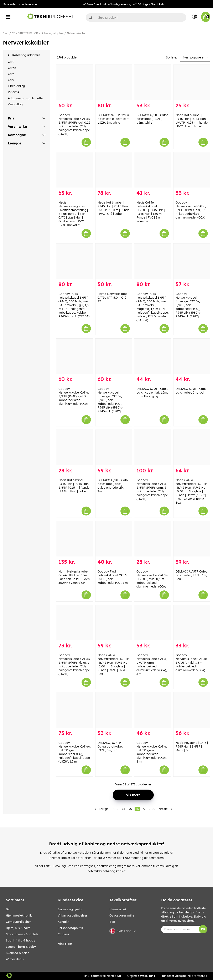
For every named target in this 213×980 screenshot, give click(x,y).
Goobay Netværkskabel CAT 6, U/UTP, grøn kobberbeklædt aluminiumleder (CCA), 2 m (152, 752)
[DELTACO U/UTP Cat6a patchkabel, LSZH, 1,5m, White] (153, 82)
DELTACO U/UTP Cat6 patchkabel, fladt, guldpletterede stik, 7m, (113, 486)
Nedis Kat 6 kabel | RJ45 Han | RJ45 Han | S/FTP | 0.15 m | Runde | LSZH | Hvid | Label (74, 486)
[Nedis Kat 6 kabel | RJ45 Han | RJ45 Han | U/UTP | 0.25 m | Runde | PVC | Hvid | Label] (192, 82)
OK (203, 929)
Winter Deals (15, 959)
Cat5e (12, 68)
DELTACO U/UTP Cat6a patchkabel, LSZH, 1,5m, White (152, 119)
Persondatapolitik (70, 928)
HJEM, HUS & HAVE (18, 928)
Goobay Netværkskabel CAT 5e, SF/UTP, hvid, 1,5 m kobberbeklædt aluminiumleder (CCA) (192, 663)
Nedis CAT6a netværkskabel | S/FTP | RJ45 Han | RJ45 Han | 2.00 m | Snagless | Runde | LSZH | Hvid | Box (113, 665)
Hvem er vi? (118, 909)
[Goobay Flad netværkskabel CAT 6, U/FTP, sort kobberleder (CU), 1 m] (114, 539)
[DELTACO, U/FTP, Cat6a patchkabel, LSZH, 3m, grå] (114, 710)
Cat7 (11, 80)
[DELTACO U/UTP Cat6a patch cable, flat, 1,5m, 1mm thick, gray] (153, 356)
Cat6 (11, 74)
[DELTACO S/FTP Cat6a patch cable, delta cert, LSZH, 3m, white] (114, 82)
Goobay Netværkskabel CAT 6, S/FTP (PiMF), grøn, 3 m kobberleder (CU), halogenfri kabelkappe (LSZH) (152, 489)
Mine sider (10, 4)
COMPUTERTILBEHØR (25, 33)
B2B (112, 922)
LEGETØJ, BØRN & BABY (21, 947)
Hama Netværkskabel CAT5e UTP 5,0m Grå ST (113, 298)
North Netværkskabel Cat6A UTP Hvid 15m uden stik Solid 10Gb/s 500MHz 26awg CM (74, 577)
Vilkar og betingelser (72, 915)
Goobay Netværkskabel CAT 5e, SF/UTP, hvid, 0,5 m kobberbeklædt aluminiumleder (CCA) (152, 579)
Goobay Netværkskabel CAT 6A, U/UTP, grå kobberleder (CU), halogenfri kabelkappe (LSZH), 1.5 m (75, 752)
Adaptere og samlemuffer (26, 98)
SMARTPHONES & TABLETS (22, 934)
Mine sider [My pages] (65, 944)
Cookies (63, 934)
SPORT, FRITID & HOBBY (20, 940)
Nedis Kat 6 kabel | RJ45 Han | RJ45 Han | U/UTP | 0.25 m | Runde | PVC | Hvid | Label (192, 121)
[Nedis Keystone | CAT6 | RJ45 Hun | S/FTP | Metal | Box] (192, 710)
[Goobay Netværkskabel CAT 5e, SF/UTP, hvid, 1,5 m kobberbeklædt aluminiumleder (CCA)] (192, 623)
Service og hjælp (70, 909)
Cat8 (11, 62)
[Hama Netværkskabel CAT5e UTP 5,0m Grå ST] (114, 261)
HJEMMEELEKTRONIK (19, 915)
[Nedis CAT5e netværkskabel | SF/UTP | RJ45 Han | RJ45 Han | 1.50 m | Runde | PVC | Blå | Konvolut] (153, 170)
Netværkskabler (76, 33)
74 (123, 809)
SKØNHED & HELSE (17, 953)
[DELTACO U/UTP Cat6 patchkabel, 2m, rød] (192, 356)
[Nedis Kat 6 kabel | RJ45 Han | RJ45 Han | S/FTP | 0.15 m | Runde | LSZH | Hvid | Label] (75, 447)
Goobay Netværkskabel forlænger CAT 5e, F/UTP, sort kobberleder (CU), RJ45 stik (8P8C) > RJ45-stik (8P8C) (188, 305)
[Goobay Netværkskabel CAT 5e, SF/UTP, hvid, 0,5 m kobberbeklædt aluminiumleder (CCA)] (153, 539)
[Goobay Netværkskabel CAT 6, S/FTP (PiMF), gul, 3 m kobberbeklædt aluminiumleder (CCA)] (75, 356)
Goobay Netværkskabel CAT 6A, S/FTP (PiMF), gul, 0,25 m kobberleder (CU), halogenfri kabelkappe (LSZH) (75, 124)
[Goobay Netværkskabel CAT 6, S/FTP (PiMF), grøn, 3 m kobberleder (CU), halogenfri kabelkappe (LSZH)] (153, 447)
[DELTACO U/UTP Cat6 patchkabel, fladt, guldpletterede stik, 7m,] (114, 447)
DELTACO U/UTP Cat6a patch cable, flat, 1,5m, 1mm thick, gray (152, 392)
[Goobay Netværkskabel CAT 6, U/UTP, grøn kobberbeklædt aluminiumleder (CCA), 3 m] (153, 623)
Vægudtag (15, 104)
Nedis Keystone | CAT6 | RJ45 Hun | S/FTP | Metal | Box (192, 746)
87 (154, 809)
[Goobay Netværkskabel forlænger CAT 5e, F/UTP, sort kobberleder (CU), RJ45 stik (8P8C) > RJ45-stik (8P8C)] (192, 261)
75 (130, 809)
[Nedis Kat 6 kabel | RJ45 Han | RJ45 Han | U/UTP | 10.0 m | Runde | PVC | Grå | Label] (114, 170)
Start (6, 33)
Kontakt (63, 922)
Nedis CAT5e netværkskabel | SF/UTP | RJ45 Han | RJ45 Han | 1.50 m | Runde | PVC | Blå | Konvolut (151, 212)
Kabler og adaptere (52, 33)
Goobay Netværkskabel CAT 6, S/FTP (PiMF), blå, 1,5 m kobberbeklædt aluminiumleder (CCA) (191, 210)
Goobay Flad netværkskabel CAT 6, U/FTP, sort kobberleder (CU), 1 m (113, 577)
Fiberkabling (16, 86)
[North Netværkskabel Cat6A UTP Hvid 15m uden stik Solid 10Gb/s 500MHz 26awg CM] (75, 539)
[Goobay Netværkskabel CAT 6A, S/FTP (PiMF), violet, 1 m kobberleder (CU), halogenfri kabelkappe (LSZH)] (75, 623)
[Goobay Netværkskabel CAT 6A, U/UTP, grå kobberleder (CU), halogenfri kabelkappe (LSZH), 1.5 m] (75, 710)
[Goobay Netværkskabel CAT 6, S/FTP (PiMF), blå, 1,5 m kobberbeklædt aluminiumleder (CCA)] (192, 170)
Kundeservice (28, 4)
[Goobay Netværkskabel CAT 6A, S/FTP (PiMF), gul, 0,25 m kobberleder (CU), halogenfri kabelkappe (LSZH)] (75, 82)
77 (144, 809)
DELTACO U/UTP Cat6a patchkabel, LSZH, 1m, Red (192, 575)
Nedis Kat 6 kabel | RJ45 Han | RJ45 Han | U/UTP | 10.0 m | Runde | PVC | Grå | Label (113, 208)
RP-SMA (14, 92)
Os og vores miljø (122, 915)
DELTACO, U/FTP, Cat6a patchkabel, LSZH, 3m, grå (110, 746)
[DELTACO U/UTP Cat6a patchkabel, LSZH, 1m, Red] (192, 539)
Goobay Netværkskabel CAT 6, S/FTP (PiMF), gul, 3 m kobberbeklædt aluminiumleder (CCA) (74, 396)
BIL (8, 909)
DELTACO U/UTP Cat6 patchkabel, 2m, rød (191, 391)
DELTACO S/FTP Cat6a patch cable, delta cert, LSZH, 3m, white (113, 119)
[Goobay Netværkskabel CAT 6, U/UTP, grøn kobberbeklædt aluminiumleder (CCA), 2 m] (153, 710)
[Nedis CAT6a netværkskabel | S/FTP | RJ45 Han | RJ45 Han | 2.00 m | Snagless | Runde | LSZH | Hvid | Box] (114, 623)
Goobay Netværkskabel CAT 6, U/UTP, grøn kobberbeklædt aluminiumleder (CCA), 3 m (152, 665)
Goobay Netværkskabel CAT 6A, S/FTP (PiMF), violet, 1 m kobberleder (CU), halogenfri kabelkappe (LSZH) (75, 665)
